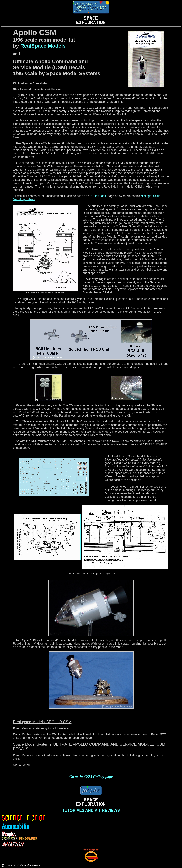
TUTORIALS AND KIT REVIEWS (91, 810)
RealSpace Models (43, 46)
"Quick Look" (99, 196)
